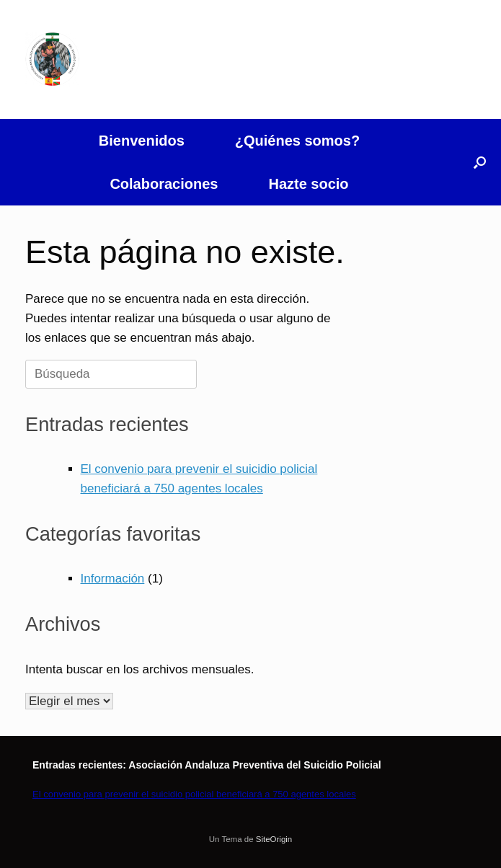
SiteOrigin (274, 839)
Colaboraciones (164, 184)
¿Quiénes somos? (297, 141)
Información (113, 579)
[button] (480, 162)
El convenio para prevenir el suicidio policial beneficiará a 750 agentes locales (194, 794)
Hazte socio (308, 184)
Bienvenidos (142, 141)
